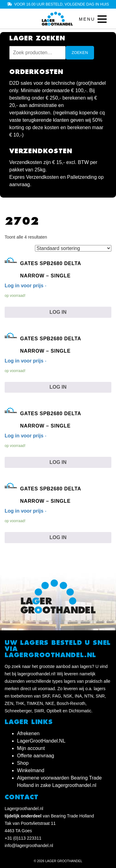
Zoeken (80, 53)
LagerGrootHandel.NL (41, 741)
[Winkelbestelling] (73, 248)
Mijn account (31, 748)
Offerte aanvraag (36, 756)
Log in (58, 312)
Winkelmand (31, 770)
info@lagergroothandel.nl (29, 845)
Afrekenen (28, 733)
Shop (23, 763)
